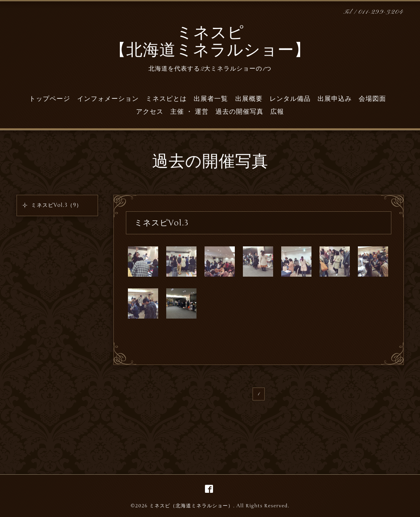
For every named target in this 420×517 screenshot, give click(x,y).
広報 (277, 112)
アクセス (150, 112)
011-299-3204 (381, 12)
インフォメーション (108, 99)
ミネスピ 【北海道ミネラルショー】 (210, 43)
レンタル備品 (290, 99)
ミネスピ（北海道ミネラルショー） (191, 506)
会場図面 (372, 99)
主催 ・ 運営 (189, 112)
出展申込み (335, 99)
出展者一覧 (211, 99)
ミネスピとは (166, 99)
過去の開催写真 (239, 112)
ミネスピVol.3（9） (56, 205)
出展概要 (249, 99)
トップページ (50, 99)
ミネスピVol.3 (162, 223)
